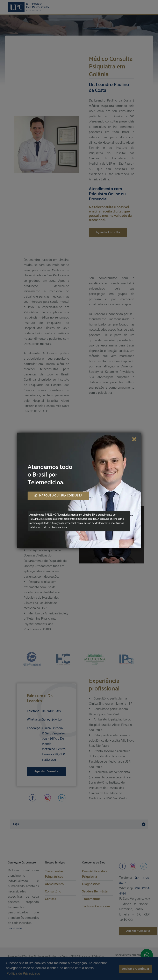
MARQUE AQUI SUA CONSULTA (58, 496)
